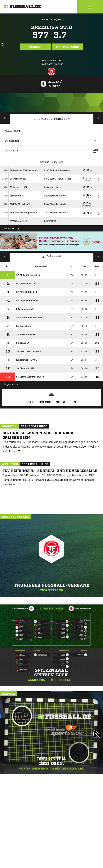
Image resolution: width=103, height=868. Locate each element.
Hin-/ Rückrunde (98, 256)
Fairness (5, 256)
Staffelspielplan (98, 118)
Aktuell (5, 118)
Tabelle (36, 47)
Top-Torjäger (67, 47)
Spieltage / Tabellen (52, 119)
